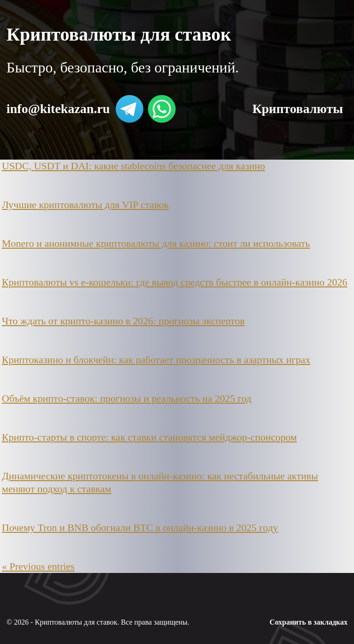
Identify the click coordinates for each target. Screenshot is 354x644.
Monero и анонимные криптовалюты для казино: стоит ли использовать (156, 243)
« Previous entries (38, 566)
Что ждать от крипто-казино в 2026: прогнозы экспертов (123, 321)
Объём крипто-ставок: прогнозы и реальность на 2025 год (127, 398)
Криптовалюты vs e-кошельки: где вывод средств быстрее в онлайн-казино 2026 (174, 282)
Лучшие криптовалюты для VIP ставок (85, 205)
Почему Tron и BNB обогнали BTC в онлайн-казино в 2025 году (140, 528)
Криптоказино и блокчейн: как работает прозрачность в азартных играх (156, 360)
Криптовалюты (298, 109)
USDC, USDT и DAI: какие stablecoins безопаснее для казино (133, 166)
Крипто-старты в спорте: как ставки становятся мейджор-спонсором (149, 437)
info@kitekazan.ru (58, 109)
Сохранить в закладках (309, 622)
